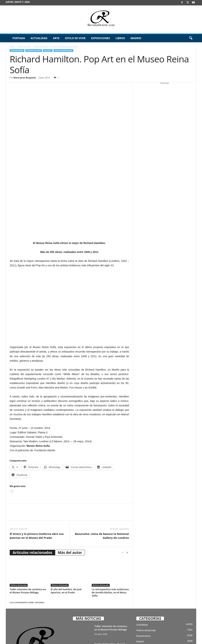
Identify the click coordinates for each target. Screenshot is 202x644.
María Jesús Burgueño (25, 78)
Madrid (136, 38)
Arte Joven (142, 567)
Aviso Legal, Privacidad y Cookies (94, 635)
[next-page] (127, 467)
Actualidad (39, 38)
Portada (19, 38)
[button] (191, 38)
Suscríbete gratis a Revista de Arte (130, 635)
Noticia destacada (64, 51)
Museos (48, 51)
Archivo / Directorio (160, 635)
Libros (120, 38)
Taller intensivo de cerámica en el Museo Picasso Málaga (28, 505)
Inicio (12, 47)
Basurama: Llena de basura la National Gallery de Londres (102, 450)
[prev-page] (123, 467)
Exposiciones (100, 38)
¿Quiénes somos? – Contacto (171, 640)
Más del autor (70, 467)
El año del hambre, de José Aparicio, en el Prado (66, 505)
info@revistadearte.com (37, 609)
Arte (56, 38)
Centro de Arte (24, 47)
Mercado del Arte (145, 573)
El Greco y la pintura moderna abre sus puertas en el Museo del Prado (37, 450)
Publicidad (178, 635)
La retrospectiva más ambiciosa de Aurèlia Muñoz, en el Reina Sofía (110, 507)
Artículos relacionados (32, 467)
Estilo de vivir (75, 38)
